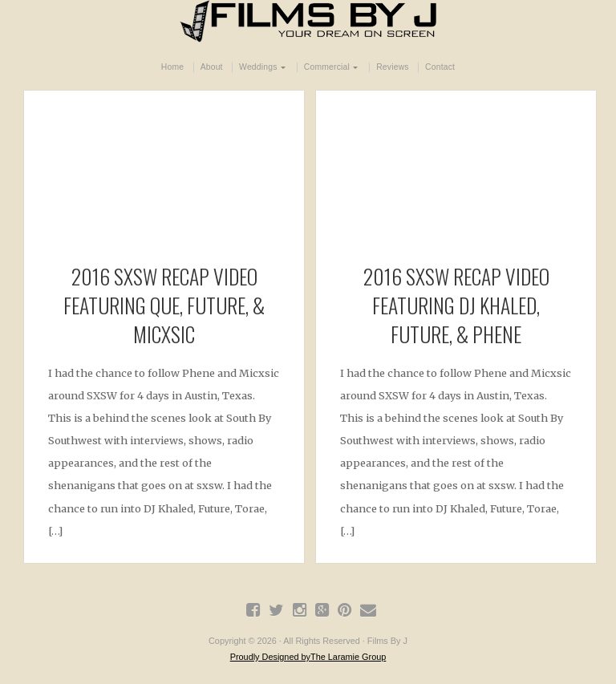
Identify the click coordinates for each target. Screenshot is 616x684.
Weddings (258, 67)
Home (172, 67)
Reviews (393, 67)
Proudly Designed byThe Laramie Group (308, 657)
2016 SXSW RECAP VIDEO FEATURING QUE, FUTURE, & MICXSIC (164, 305)
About (212, 67)
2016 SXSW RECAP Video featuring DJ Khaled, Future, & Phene (456, 305)
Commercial (327, 67)
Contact (440, 67)
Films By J (308, 21)
